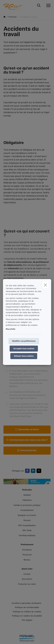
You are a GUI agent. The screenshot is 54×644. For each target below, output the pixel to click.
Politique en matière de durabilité (27, 616)
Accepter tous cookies (24, 348)
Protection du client (27, 584)
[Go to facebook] (28, 471)
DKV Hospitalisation (27, 525)
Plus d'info (11, 329)
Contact (27, 574)
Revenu (27, 560)
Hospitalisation (27, 510)
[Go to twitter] (39, 471)
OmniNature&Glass (27, 535)
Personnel (27, 555)
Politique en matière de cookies (27, 612)
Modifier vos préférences (24, 341)
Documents (27, 579)
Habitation (27, 500)
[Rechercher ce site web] (39, 6)
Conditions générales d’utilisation (26, 603)
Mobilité (27, 495)
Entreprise (27, 550)
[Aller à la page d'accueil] (18, 5)
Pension (27, 520)
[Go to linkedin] (34, 471)
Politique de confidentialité (27, 607)
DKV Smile (27, 530)
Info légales (27, 620)
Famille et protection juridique (27, 505)
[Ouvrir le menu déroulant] (48, 6)
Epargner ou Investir (27, 515)
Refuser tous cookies (24, 356)
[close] (45, 285)
